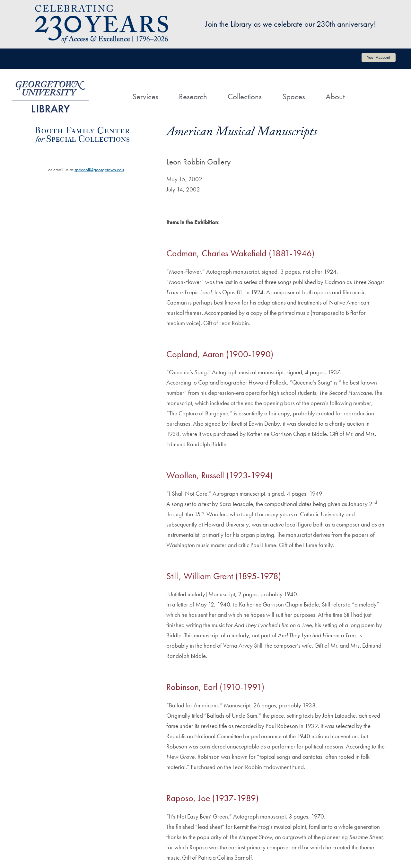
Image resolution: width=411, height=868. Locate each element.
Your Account (379, 57)
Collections (245, 97)
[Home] (112, 91)
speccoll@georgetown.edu (99, 170)
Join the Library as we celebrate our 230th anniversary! (291, 24)
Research (193, 97)
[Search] (365, 91)
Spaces (294, 97)
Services (145, 97)
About (335, 97)
